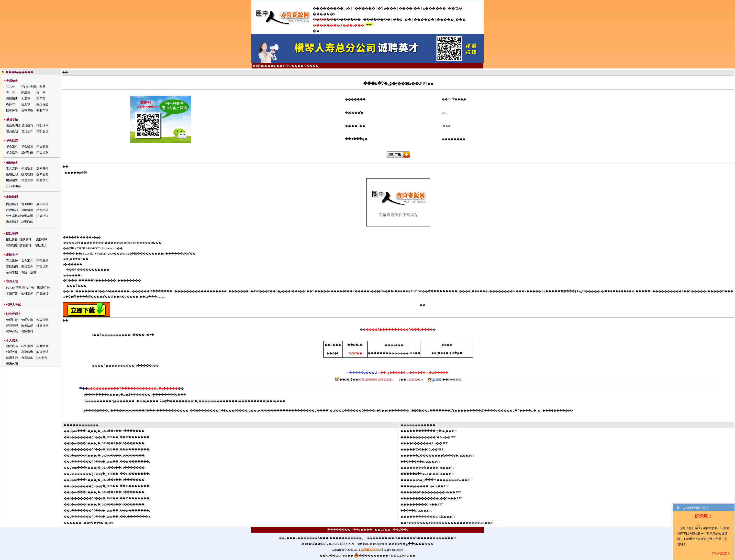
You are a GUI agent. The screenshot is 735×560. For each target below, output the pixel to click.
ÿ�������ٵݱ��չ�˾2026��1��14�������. (110, 474)
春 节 (11, 93)
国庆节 (26, 93)
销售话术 (27, 168)
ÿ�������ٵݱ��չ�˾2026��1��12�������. (110, 498)
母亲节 (41, 99)
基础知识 (12, 267)
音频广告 (12, 293)
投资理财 (27, 174)
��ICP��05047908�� (337, 556)
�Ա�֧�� (456, 353)
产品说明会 (13, 186)
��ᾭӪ (455, 8)
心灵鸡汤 (27, 352)
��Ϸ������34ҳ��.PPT (427, 443)
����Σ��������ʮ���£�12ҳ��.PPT (440, 456)
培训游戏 (27, 222)
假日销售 (12, 99)
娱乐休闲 (12, 364)
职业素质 (27, 346)
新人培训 (43, 204)
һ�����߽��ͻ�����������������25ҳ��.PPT (451, 523)
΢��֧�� (434, 353)
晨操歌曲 (27, 152)
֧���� (443, 353)
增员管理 (43, 131)
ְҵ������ (434, 8)
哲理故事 (12, 352)
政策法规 (27, 326)
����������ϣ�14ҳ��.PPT (432, 431)
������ (424, 20)
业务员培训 (13, 216)
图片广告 (28, 288)
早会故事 (12, 152)
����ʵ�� (410, 8)
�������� (347, 20)
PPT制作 (42, 358)
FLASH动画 (14, 288)
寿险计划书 (29, 272)
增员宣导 (27, 131)
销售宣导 (27, 180)
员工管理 (41, 240)
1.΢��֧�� (382, 373)
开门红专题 (29, 87)
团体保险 (12, 110)
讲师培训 (27, 210)
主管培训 (43, 216)
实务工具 (27, 261)
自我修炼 (27, 358)
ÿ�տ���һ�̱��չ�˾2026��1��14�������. (107, 468)
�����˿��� (451, 20)
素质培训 (12, 222)
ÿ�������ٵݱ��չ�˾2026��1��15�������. (110, 462)
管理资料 (27, 332)
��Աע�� (383, 530)
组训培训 (27, 216)
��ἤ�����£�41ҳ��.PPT (428, 486)
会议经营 (43, 320)
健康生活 (12, 358)
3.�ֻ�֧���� (416, 373)
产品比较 (12, 261)
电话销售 (12, 180)
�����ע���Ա (363, 373)
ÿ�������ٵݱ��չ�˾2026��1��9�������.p (110, 517)
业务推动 (43, 326)
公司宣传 (27, 293)
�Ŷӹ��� (387, 8)
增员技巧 (27, 125)
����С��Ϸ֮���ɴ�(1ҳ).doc (92, 523)
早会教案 (43, 146)
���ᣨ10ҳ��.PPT (419, 511)
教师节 (11, 104)
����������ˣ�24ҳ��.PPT (431, 437)
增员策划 (12, 131)
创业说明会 (13, 125)
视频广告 (44, 288)
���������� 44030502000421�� (385, 556)
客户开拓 (43, 168)
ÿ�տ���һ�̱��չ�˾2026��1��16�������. (107, 443)
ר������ (364, 8)
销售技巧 (43, 180)
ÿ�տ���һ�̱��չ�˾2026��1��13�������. (107, 480)
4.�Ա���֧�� (437, 373)
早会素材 (12, 146)
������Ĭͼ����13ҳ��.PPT (430, 468)
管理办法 (12, 332)
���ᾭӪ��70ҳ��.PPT (425, 449)
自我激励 (43, 346)
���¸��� (353, 25)
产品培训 (43, 210)
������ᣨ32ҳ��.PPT (423, 462)
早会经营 (27, 146)
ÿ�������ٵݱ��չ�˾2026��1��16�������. (110, 449)
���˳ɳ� (342, 8)
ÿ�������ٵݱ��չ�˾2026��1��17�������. (110, 437)
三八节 (11, 87)
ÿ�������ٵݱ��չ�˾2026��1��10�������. (110, 511)
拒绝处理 (12, 174)
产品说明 (43, 267)
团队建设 (12, 240)
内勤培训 (12, 204)
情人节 (26, 104)
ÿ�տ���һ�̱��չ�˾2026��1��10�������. (107, 504)
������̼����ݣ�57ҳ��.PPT (431, 517)
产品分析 (43, 261)
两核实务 (27, 267)
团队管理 (26, 240)
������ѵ (324, 14)
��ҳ (271, 66)
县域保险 (27, 110)
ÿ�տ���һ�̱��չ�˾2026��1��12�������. (107, 492)
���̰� (298, 66)
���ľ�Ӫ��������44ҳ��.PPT (434, 492)
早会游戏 (43, 152)
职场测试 (43, 352)
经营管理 (12, 326)
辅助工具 (41, 246)
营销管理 (26, 246)
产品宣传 (43, 293)
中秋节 (41, 87)
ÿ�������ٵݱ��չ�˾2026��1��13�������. (110, 486)
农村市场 (43, 110)
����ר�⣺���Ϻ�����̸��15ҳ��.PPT (440, 480)
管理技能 (12, 320)
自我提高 (12, 346)
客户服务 (43, 174)
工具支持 (12, 168)
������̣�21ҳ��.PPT (425, 504)
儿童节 (26, 99)
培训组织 (27, 204)
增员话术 (43, 125)
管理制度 (12, 246)
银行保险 (43, 104)
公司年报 (12, 272)
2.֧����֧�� (396, 373)
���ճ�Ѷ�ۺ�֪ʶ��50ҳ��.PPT (430, 474)
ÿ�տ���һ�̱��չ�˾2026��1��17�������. (107, 431)
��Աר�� (402, 20)
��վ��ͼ (401, 530)
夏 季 (41, 93)
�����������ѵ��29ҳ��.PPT (434, 498)
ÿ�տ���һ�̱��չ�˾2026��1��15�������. (107, 456)
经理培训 (12, 210)
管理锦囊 (27, 320)
